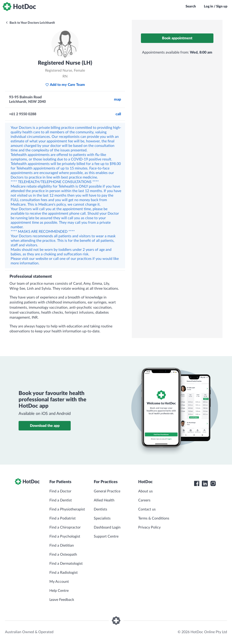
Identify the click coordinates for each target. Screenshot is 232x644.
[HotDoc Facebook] (197, 484)
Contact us (147, 509)
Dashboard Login (107, 527)
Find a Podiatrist (63, 518)
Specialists (102, 518)
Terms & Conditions (154, 518)
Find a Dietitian (62, 545)
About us (145, 491)
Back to (30, 23)
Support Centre (106, 536)
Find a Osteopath (63, 555)
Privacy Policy (149, 527)
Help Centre (59, 591)
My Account (59, 582)
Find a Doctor (60, 491)
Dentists (100, 509)
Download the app (45, 426)
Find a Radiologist (64, 573)
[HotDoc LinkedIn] (205, 484)
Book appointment (177, 38)
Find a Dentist (61, 500)
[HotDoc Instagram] (213, 484)
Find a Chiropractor (65, 527)
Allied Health (104, 500)
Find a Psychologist (65, 536)
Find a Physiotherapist (67, 509)
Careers (144, 500)
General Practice (107, 491)
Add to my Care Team (65, 85)
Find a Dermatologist (66, 564)
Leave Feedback (62, 600)
